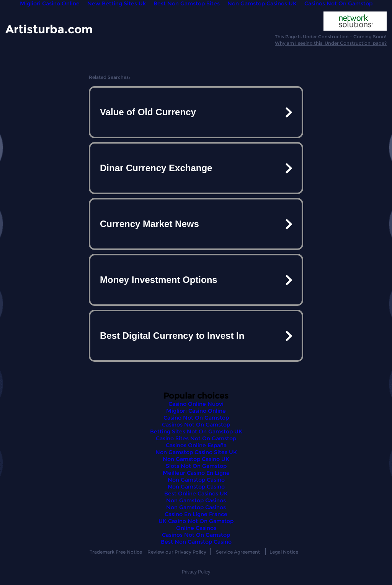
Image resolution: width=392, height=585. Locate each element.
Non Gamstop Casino (196, 480)
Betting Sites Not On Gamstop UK (196, 431)
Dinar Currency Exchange (156, 168)
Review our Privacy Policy (177, 552)
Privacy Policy (196, 572)
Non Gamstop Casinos (196, 500)
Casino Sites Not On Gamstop (196, 438)
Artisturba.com (49, 29)
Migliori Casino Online (196, 411)
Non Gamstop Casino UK (196, 459)
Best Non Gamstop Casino (196, 542)
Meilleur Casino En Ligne (196, 473)
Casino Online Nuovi (196, 404)
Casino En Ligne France (196, 514)
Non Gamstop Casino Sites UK (196, 452)
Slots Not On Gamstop (196, 466)
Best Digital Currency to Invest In (172, 336)
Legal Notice (284, 552)
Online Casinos (196, 528)
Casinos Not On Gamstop (196, 425)
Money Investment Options (159, 280)
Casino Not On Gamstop (196, 418)
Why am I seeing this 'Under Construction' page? (331, 43)
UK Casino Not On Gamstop (196, 521)
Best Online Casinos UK (196, 493)
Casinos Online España (196, 445)
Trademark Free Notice (116, 552)
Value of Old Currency (148, 112)
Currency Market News (149, 224)
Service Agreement (238, 552)
